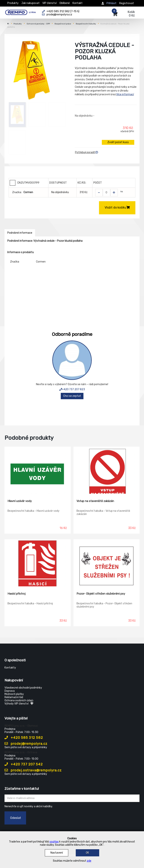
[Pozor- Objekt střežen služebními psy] (107, 563)
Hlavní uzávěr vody (20, 501)
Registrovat (127, 3)
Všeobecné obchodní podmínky (23, 688)
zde (89, 861)
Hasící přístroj (16, 594)
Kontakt (78, 3)
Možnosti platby (14, 694)
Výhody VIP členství (19, 704)
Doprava (10, 691)
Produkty (13, 3)
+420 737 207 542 (24, 764)
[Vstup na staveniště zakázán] (107, 470)
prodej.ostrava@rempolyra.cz (33, 770)
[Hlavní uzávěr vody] (38, 470)
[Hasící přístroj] (38, 563)
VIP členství (49, 3)
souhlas (54, 842)
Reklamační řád (14, 697)
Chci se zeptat (72, 396)
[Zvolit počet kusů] (106, 193)
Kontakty (10, 668)
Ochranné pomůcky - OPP (38, 24)
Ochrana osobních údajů (19, 700)
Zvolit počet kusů (118, 142)
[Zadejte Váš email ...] (72, 798)
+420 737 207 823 (72, 389)
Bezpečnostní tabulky (86, 24)
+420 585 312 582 (24, 738)
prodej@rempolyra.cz (26, 744)
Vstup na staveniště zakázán (95, 501)
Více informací (125, 94)
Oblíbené (65, 3)
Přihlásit (111, 3)
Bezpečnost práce (63, 24)
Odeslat (16, 818)
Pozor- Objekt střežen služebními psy (101, 594)
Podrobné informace (20, 233)
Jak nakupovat (30, 3)
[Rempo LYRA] (20, 12)
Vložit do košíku (117, 207)
